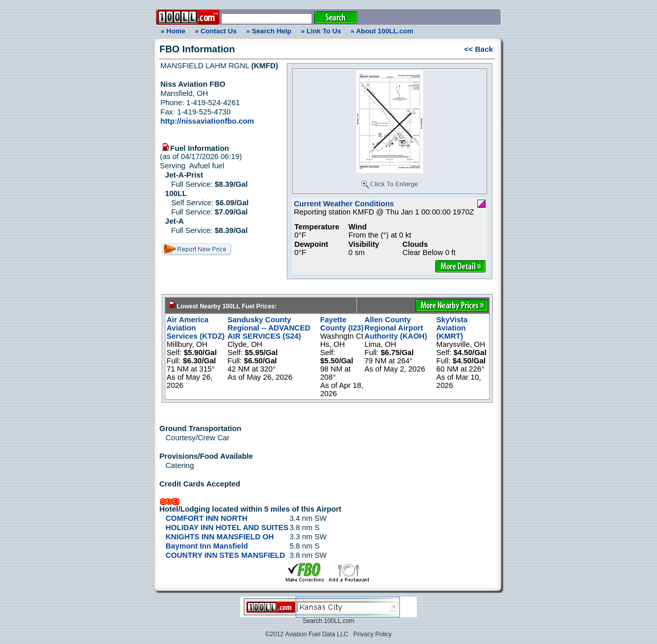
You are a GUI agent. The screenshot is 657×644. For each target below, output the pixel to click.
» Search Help (269, 31)
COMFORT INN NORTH (207, 518)
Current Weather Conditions (344, 204)
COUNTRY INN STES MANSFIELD (226, 555)
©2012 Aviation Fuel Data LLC (307, 634)
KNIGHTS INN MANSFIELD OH (220, 537)
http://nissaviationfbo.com (207, 121)
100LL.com (339, 621)
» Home (171, 31)
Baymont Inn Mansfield (207, 546)
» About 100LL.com (382, 31)
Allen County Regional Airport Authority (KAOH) (396, 328)
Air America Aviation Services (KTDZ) (196, 328)
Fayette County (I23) (342, 324)
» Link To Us (321, 31)
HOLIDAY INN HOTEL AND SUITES (227, 528)
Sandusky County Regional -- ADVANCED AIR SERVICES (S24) (269, 328)
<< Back (478, 49)
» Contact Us (216, 31)
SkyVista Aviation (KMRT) (452, 328)
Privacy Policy (372, 634)
